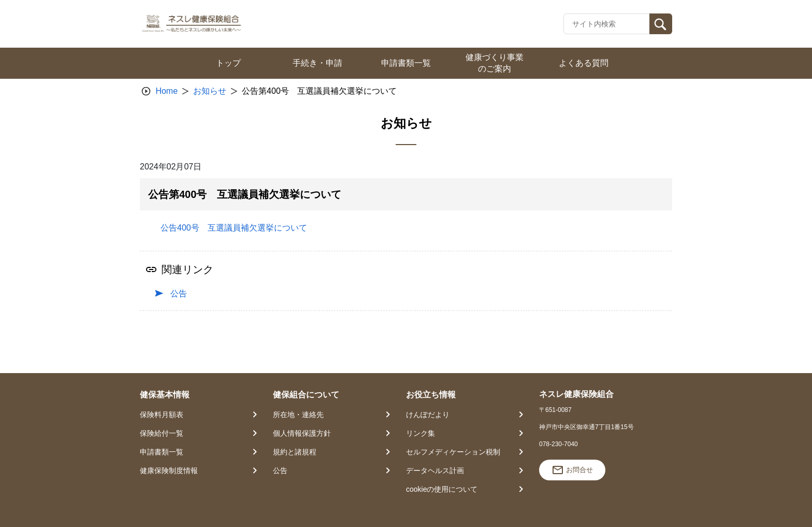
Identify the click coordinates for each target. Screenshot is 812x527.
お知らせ (210, 91)
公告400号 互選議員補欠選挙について (234, 228)
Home (166, 91)
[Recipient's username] (607, 24)
